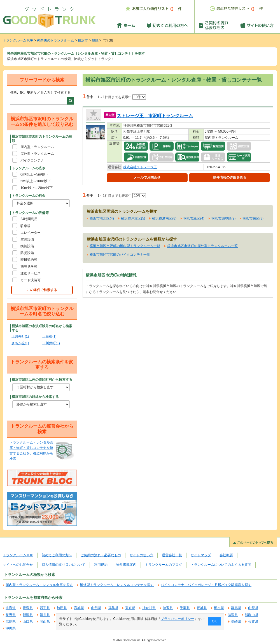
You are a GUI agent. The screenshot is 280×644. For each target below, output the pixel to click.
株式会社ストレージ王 (140, 167)
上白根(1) (49, 336)
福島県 (113, 608)
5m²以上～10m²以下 (36, 181)
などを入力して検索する (40, 93)
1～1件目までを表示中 (122, 97)
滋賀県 (233, 615)
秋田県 (62, 608)
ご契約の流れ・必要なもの (101, 555)
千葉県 (185, 608)
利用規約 (101, 565)
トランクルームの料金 (29, 196)
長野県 (11, 615)
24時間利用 (29, 219)
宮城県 (79, 608)
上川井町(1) (20, 336)
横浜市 (83, 40)
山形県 (96, 608)
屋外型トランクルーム (37, 154)
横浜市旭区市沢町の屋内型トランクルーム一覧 (125, 246)
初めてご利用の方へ (57, 555)
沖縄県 (11, 628)
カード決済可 (31, 280)
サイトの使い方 (141, 555)
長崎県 (236, 622)
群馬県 (236, 608)
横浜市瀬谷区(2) (224, 218)
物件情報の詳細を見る (230, 177)
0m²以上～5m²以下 (35, 174)
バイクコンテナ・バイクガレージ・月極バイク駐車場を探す (206, 585)
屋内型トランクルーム (37, 147)
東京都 (130, 608)
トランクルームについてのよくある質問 (221, 565)
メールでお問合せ (147, 177)
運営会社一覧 (172, 555)
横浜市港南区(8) (164, 218)
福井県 (45, 615)
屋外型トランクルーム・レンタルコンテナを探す (117, 585)
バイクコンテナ (32, 160)
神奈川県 (149, 608)
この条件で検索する (42, 290)
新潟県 (28, 615)
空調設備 (27, 239)
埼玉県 (168, 608)
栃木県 (219, 608)
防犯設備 (27, 253)
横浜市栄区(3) (253, 218)
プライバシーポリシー (178, 619)
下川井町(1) (51, 343)
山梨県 (253, 608)
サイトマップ (201, 555)
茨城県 (202, 608)
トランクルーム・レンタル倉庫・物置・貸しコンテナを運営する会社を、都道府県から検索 (31, 451)
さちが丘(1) (20, 343)
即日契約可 (29, 260)
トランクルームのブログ (164, 565)
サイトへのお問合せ (18, 565)
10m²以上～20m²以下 (37, 188)
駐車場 (25, 226)
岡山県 (45, 622)
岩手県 (45, 608)
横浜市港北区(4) (102, 218)
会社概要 (226, 555)
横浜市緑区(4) (194, 218)
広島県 (11, 622)
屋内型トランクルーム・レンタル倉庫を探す (39, 585)
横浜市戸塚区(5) (133, 218)
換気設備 (27, 246)
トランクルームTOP (18, 40)
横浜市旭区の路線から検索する (35, 397)
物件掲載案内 (126, 565)
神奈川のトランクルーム (55, 40)
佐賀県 (253, 622)
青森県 (28, 608)
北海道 (11, 608)
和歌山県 (251, 615)
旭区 (95, 40)
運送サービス (31, 273)
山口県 (28, 622)
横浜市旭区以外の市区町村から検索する (42, 380)
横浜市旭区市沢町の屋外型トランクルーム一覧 (202, 246)
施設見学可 (29, 267)
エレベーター (31, 233)
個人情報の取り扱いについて (64, 565)
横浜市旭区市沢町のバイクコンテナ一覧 (120, 255)
